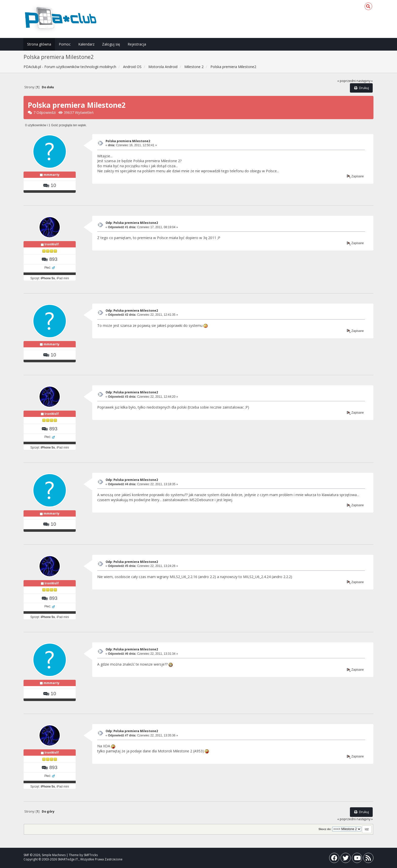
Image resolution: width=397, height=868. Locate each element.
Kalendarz (86, 44)
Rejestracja (137, 44)
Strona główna (39, 44)
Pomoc (65, 44)
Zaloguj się (111, 44)
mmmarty (52, 175)
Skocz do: (325, 829)
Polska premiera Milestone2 (128, 141)
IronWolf (52, 244)
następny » (365, 81)
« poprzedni (346, 81)
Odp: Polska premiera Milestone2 (132, 223)
